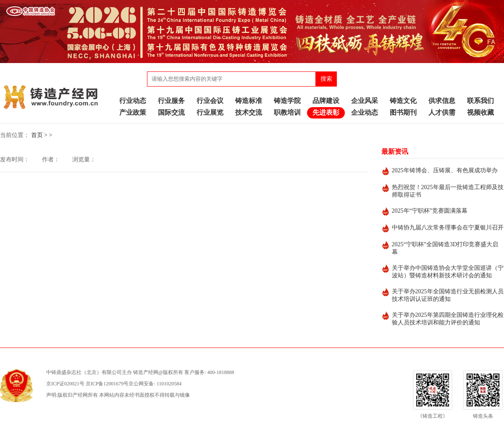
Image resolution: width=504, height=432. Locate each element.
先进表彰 (326, 112)
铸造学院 (287, 101)
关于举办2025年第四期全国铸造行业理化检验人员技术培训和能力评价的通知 (448, 319)
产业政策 (133, 112)
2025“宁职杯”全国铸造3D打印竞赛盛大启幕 (445, 248)
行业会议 (210, 101)
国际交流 (171, 112)
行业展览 (210, 112)
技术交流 (249, 112)
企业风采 (365, 101)
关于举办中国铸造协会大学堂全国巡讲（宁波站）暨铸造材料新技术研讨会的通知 (448, 272)
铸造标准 (249, 101)
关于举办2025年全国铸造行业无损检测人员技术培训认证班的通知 (448, 295)
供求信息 (442, 101)
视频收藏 (480, 112)
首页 (37, 135)
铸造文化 (403, 101)
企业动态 (365, 112)
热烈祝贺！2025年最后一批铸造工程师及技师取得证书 (448, 191)
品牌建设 (326, 101)
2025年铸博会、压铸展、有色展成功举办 (445, 170)
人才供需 (442, 112)
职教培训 (287, 112)
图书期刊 (403, 112)
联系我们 (480, 101)
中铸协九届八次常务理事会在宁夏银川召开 (448, 228)
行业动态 (133, 101)
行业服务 (171, 101)
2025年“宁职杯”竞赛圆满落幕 (430, 211)
